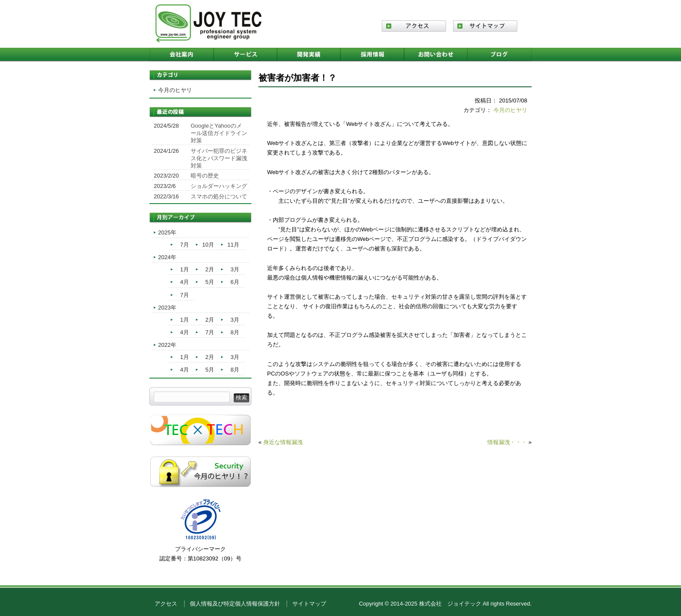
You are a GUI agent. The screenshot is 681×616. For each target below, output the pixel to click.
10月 (208, 245)
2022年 (167, 345)
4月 (185, 282)
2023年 (167, 308)
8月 (235, 332)
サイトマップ (309, 604)
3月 (235, 269)
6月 (235, 282)
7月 (185, 245)
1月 (185, 269)
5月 (210, 282)
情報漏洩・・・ (507, 442)
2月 (210, 269)
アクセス (166, 604)
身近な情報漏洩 (283, 442)
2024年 (167, 257)
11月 (233, 245)
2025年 (167, 232)
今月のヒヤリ (510, 110)
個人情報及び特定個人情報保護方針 (235, 604)
